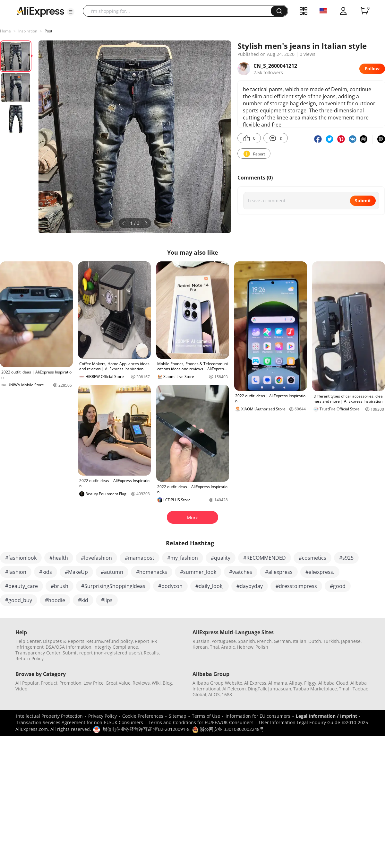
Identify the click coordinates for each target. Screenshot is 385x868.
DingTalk (257, 689)
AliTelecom (234, 689)
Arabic (228, 647)
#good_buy (19, 600)
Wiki (156, 683)
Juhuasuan (280, 689)
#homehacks (152, 572)
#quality (221, 558)
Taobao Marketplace (315, 689)
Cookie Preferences (143, 716)
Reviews (141, 683)
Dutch (315, 641)
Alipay (296, 683)
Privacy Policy (103, 716)
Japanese (351, 641)
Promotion (70, 683)
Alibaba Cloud (333, 683)
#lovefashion (96, 558)
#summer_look (198, 572)
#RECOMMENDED (265, 558)
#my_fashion (183, 558)
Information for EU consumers (258, 716)
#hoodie (55, 600)
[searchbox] (179, 11)
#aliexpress (279, 572)
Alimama (278, 683)
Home (5, 31)
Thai (214, 647)
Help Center (28, 641)
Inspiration (28, 31)
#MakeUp (76, 572)
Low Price (94, 683)
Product (49, 683)
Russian (201, 641)
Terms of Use (206, 716)
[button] (71, 12)
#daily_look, (210, 586)
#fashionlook (21, 558)
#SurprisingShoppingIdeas (113, 586)
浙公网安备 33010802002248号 (228, 729)
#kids (46, 572)
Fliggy (310, 683)
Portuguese (224, 641)
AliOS (214, 694)
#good (338, 586)
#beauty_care (21, 586)
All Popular (27, 683)
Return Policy (30, 658)
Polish (262, 647)
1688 (227, 694)
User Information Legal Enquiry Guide (299, 722)
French (264, 641)
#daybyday (250, 586)
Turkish (331, 641)
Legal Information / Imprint (326, 716)
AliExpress (255, 683)
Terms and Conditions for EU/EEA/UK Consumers (201, 722)
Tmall (345, 689)
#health (59, 558)
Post (48, 31)
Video (21, 689)
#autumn (112, 572)
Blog (167, 683)
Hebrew (245, 647)
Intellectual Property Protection (49, 716)
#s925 (346, 558)
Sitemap (178, 716)
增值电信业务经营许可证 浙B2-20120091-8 (146, 729)
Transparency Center (38, 653)
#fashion (16, 572)
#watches (241, 572)
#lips (107, 600)
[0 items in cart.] (364, 11)
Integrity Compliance (116, 647)
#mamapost (140, 558)
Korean (200, 647)
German (282, 641)
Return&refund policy (110, 641)
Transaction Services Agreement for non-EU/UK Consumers (80, 722)
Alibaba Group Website (217, 683)
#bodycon (170, 586)
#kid (83, 600)
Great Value (118, 683)
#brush (60, 586)
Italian (300, 641)
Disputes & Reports (64, 641)
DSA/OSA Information (68, 647)
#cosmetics (312, 558)
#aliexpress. (320, 572)
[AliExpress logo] (40, 11)
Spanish (246, 641)
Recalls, (152, 653)
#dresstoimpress (296, 586)
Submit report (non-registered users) (102, 653)
